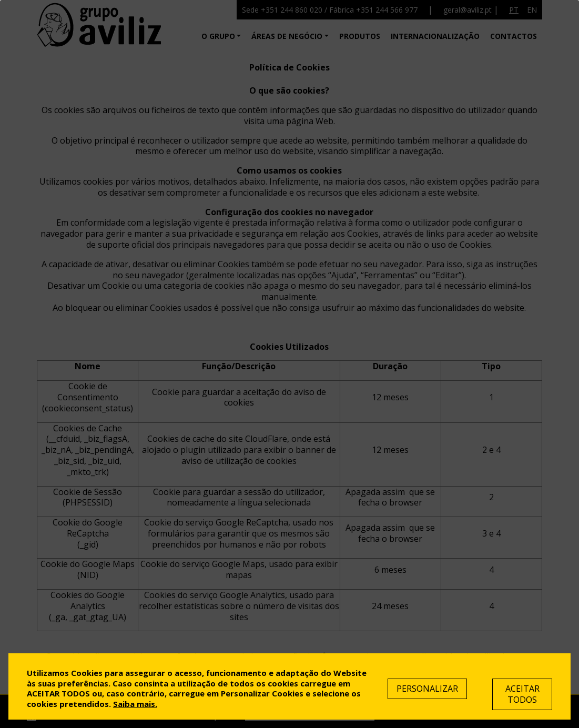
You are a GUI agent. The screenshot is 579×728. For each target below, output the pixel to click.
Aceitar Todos (522, 694)
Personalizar (427, 689)
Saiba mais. (135, 704)
